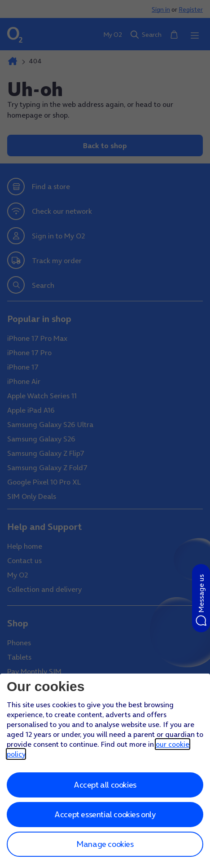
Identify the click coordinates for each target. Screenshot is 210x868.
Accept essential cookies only (105, 814)
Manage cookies (105, 844)
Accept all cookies (105, 785)
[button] (201, 598)
